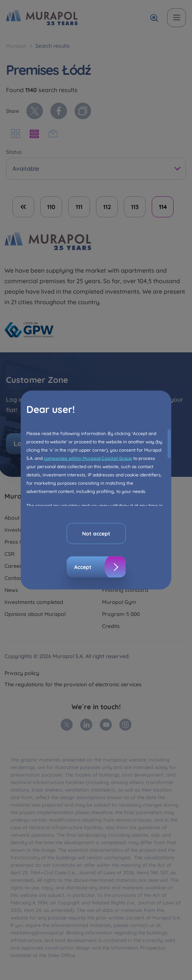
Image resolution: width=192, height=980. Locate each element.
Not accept (96, 534)
